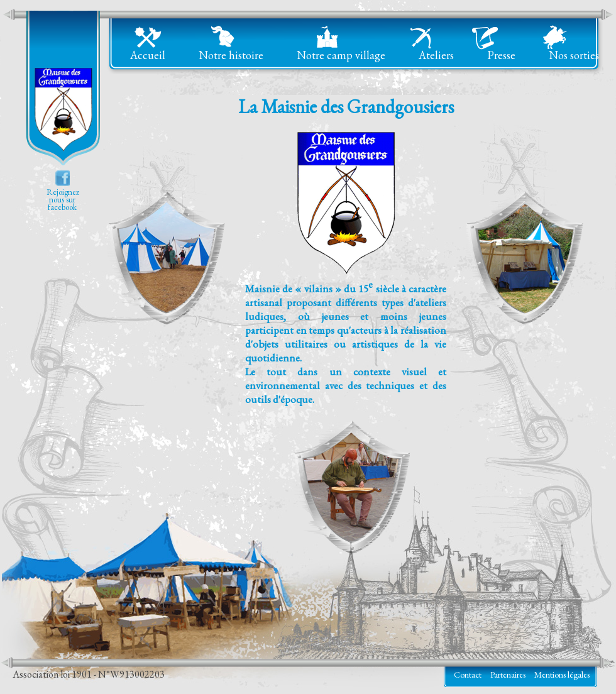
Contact (468, 675)
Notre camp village (341, 55)
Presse (501, 55)
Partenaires (508, 675)
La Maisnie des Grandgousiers (63, 89)
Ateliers (436, 55)
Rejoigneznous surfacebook (62, 200)
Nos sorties (574, 55)
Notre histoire (231, 55)
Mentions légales (562, 675)
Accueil (148, 55)
